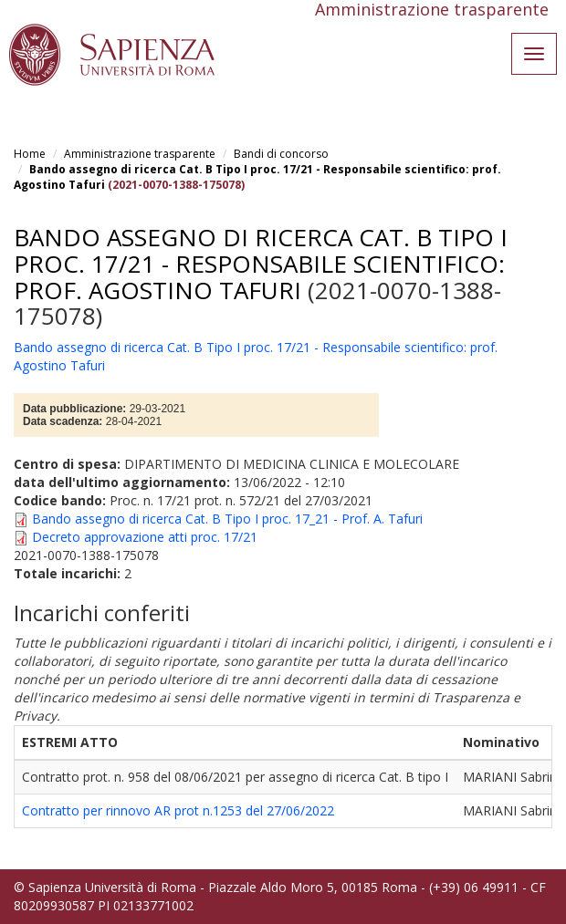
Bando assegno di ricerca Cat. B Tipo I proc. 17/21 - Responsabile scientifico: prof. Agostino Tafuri (261, 263)
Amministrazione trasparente (140, 154)
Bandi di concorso (281, 154)
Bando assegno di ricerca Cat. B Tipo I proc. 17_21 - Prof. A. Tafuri (227, 519)
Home (30, 154)
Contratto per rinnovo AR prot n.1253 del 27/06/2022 (178, 810)
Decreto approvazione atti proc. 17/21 (145, 537)
